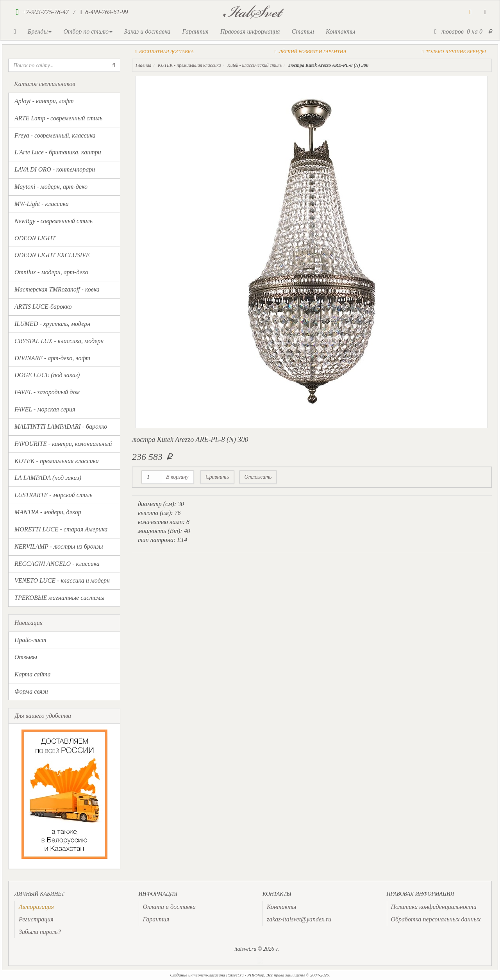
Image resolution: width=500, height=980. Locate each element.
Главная (143, 65)
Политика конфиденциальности (434, 907)
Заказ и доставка (147, 31)
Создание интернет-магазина (197, 975)
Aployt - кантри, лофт (44, 101)
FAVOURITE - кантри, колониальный (63, 444)
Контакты (340, 31)
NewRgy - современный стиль (54, 221)
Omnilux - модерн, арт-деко (51, 272)
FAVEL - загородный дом (47, 392)
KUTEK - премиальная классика (57, 461)
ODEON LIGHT (35, 238)
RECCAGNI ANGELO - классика (57, 564)
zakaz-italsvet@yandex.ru (299, 919)
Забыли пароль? (40, 932)
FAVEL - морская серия (45, 409)
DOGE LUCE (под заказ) (47, 375)
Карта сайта (33, 674)
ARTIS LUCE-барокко (43, 307)
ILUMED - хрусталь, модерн (52, 324)
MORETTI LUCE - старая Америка (61, 529)
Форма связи (31, 691)
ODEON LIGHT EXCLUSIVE (52, 255)
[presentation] (36, 907)
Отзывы (26, 657)
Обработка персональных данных (436, 919)
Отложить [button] (258, 477)
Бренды (40, 31)
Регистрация (36, 919)
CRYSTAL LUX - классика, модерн (59, 341)
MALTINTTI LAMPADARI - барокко (61, 427)
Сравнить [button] (217, 477)
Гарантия (195, 31)
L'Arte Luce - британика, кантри (58, 152)
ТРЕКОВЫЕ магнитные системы (60, 598)
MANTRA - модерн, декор (48, 512)
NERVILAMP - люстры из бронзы (59, 546)
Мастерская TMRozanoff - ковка (57, 289)
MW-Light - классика (42, 204)
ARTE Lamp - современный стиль (58, 118)
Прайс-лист (30, 640)
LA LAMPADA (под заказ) (48, 478)
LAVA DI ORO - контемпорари (55, 169)
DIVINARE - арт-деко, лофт (52, 358)
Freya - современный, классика (55, 135)
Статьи (303, 31)
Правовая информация (250, 31)
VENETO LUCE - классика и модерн (62, 580)
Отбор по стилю (88, 31)
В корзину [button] (177, 477)
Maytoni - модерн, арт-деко (51, 187)
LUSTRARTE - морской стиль (54, 495)
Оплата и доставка (169, 907)
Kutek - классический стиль (254, 65)
